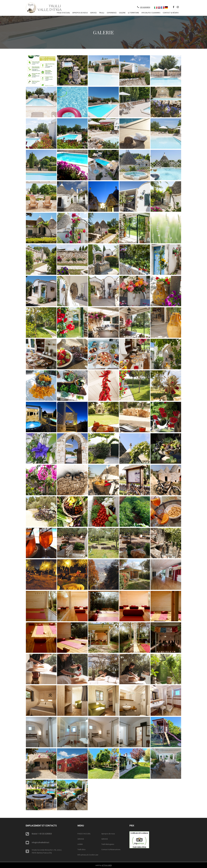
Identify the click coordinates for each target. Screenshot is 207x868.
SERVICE (93, 13)
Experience (112, 13)
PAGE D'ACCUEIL (63, 13)
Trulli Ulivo (82, 850)
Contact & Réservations (111, 850)
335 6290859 (145, 7)
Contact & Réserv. (171, 13)
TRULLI (102, 13)
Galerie (122, 13)
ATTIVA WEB (107, 865)
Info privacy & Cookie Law (88, 855)
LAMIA (80, 844)
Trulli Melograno (108, 844)
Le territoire (133, 13)
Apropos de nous (80, 13)
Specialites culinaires (151, 13)
